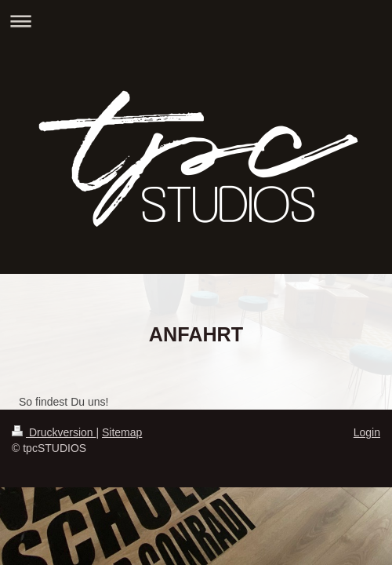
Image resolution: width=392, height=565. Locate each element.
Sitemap (122, 432)
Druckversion (54, 432)
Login (367, 432)
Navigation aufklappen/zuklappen (196, 21)
